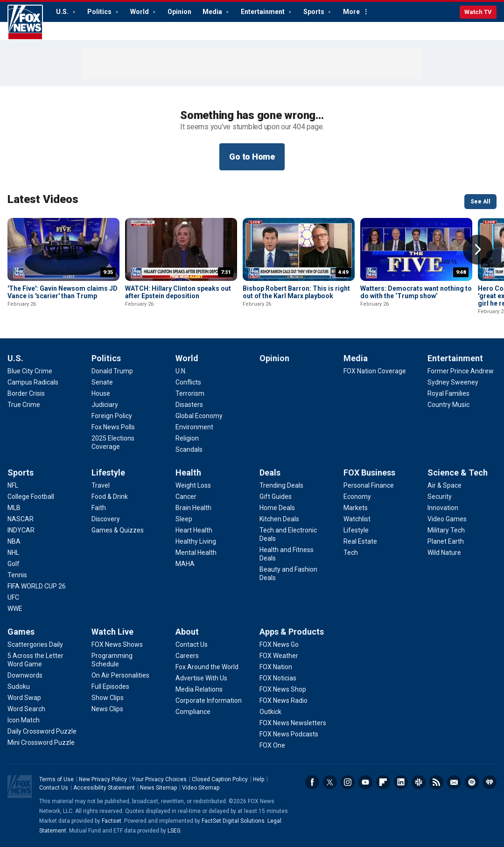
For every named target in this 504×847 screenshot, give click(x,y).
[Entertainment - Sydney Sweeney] (453, 382)
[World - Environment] (194, 427)
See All (480, 202)
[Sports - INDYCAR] (21, 530)
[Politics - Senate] (102, 382)
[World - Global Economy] (199, 416)
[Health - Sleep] (184, 519)
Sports (315, 12)
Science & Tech (458, 472)
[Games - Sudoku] (19, 686)
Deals (270, 472)
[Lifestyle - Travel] (101, 485)
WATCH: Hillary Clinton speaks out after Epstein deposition (178, 292)
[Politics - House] (101, 393)
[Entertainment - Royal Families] (448, 393)
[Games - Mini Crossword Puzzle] (41, 742)
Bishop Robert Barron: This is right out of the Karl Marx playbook (296, 292)
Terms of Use (56, 779)
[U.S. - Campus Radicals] (33, 382)
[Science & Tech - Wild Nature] (444, 553)
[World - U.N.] (181, 371)
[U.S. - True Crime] (24, 405)
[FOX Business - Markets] (356, 508)
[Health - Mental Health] (196, 553)
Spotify (472, 782)
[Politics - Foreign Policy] (112, 416)
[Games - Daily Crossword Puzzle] (42, 731)
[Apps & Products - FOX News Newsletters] (293, 723)
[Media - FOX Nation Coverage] (375, 371)
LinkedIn (401, 782)
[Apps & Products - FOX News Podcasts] (289, 734)
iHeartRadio (490, 782)
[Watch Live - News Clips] (107, 709)
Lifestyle (108, 472)
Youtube (365, 782)
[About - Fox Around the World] (207, 667)
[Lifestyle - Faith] (99, 508)
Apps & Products (292, 632)
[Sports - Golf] (14, 564)
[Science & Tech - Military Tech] (446, 530)
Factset (112, 821)
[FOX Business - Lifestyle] (356, 530)
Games (21, 632)
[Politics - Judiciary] (105, 405)
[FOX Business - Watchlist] (357, 519)
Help (259, 779)
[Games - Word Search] (26, 709)
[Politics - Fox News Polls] (113, 427)
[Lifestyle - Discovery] (106, 519)
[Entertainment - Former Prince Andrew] (461, 371)
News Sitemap (158, 788)
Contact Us (54, 788)
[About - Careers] (187, 656)
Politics (100, 12)
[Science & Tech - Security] (440, 497)
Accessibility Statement (104, 788)
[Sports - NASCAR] (21, 519)
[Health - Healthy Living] (196, 541)
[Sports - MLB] (14, 508)
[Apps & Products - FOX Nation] (276, 667)
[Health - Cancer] (186, 497)
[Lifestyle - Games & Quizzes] (118, 530)
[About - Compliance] (193, 712)
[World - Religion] (187, 438)
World (140, 12)
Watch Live (112, 632)
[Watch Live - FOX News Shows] (117, 644)
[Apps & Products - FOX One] (272, 745)
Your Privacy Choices (159, 779)
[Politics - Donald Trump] (112, 371)
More (351, 12)
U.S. (63, 12)
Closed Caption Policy (220, 779)
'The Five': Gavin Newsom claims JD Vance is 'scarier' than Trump (63, 292)
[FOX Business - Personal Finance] (369, 485)
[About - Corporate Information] (209, 700)
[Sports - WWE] (15, 609)
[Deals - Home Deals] (277, 508)
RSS (436, 782)
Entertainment (263, 12)
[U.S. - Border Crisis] (26, 393)
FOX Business (369, 472)
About (187, 632)
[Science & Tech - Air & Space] (444, 485)
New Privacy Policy (103, 779)
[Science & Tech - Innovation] (443, 508)
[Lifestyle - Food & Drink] (110, 497)
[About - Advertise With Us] (201, 678)
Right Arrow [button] (478, 250)
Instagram (348, 782)
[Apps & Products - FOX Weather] (279, 656)
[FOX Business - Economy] (357, 497)
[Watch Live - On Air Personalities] (120, 675)
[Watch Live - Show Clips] (108, 698)
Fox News (25, 22)
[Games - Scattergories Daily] (35, 644)
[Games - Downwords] (25, 675)
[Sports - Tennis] (17, 575)
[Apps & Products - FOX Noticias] (278, 678)
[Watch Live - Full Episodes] (110, 686)
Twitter (330, 782)
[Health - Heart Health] (194, 530)
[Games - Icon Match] (24, 720)
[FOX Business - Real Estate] (360, 541)
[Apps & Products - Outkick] (270, 712)
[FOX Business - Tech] (351, 553)
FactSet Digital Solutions (233, 821)
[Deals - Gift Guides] (276, 497)
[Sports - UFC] (13, 597)
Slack (419, 782)
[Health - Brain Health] (193, 508)
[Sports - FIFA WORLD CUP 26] (37, 586)
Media (213, 12)
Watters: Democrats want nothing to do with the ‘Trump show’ (416, 292)
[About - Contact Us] (192, 644)
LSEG (174, 831)
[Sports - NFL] (13, 485)
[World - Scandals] (189, 449)
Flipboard (383, 782)
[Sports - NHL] (13, 553)
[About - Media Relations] (199, 689)
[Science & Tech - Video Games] (447, 519)
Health (188, 472)
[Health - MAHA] (185, 564)
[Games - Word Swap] (24, 698)
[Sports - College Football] (31, 497)
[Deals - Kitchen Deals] (279, 519)
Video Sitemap (201, 788)
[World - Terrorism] (190, 393)
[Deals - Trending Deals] (281, 485)
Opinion (179, 12)
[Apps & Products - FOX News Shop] (283, 689)
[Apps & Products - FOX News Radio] (283, 700)
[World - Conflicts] (188, 382)
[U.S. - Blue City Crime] (30, 371)
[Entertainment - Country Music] (448, 405)
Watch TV (478, 12)
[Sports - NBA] (14, 541)
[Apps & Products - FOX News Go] (279, 644)
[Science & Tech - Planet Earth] (446, 541)
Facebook (312, 782)
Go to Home (252, 157)
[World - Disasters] (189, 405)
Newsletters (454, 782)
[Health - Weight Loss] (193, 485)
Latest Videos (43, 199)
